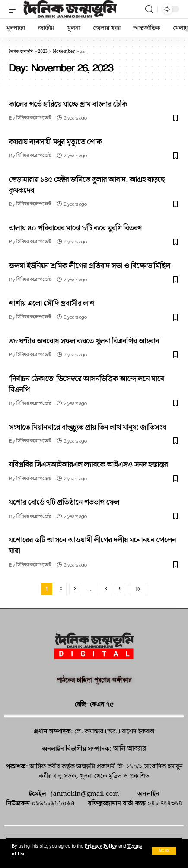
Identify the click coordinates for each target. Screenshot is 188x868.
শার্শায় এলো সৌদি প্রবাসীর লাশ (51, 303)
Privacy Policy (101, 846)
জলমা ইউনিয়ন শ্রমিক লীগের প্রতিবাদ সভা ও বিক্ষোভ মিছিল (89, 266)
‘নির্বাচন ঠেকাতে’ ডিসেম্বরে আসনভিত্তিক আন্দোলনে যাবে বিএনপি (86, 384)
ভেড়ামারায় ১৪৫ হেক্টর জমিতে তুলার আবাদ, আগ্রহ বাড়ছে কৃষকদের (87, 185)
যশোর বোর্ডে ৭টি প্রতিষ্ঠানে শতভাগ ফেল (64, 502)
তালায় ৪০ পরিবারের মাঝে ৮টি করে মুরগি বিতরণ (75, 228)
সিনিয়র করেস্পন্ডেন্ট (34, 118)
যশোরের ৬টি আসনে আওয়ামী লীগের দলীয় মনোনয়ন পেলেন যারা (92, 545)
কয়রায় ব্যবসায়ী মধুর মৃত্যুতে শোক (55, 142)
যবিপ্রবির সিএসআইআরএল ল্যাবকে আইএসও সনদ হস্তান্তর (88, 465)
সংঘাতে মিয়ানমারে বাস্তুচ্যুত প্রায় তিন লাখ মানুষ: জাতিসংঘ (87, 427)
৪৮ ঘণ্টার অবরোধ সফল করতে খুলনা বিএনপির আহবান (84, 341)
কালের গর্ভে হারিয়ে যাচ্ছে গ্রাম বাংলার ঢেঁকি (68, 104)
